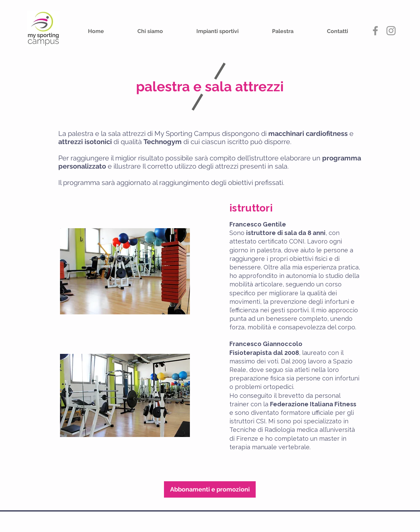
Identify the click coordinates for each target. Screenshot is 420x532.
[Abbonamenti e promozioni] (210, 489)
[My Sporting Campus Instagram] (391, 31)
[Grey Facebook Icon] (375, 31)
